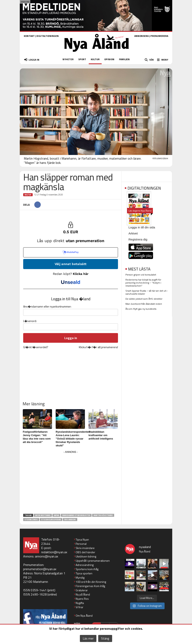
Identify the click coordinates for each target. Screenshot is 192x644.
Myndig (80, 577)
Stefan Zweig (31, 520)
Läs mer (88, 638)
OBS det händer (85, 552)
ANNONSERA (141, 36)
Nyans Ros (82, 599)
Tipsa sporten (84, 573)
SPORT (82, 59)
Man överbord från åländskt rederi (144, 304)
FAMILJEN (124, 59)
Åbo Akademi (70, 520)
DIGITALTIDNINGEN (48, 36)
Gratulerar (82, 590)
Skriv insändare (85, 548)
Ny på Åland (83, 594)
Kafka (56, 515)
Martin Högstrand (103, 515)
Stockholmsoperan (51, 520)
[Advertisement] (71, 483)
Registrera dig (138, 239)
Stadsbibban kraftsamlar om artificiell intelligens (101, 435)
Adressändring (85, 565)
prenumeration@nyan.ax (40, 569)
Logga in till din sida (142, 227)
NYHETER (68, 59)
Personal (81, 544)
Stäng (105, 638)
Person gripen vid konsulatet (141, 275)
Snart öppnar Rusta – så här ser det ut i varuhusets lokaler (146, 292)
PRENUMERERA (159, 36)
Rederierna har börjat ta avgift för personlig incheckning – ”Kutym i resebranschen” (143, 283)
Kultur (28, 195)
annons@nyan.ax (46, 556)
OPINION (109, 59)
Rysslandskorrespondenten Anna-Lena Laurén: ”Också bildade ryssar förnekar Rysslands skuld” (73, 439)
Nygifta (80, 603)
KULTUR (95, 59)
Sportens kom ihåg (87, 569)
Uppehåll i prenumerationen (93, 561)
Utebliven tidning (86, 556)
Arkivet (133, 233)
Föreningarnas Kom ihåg (90, 586)
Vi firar (79, 607)
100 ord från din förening (91, 582)
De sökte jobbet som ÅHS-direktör (144, 299)
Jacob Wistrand (43, 515)
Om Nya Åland (84, 616)
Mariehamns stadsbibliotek (76, 515)
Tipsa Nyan (82, 539)
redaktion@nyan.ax (54, 552)
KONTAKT (29, 36)
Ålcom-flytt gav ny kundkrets (141, 309)
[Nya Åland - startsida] (97, 53)
